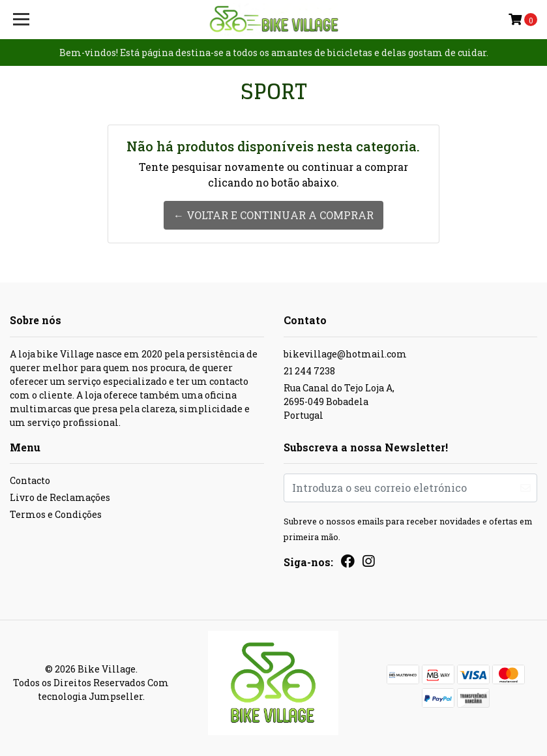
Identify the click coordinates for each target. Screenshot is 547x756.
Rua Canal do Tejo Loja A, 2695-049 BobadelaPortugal (339, 401)
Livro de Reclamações (60, 497)
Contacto (30, 480)
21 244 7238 (309, 371)
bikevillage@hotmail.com (345, 354)
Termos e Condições (56, 514)
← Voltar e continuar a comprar (273, 215)
